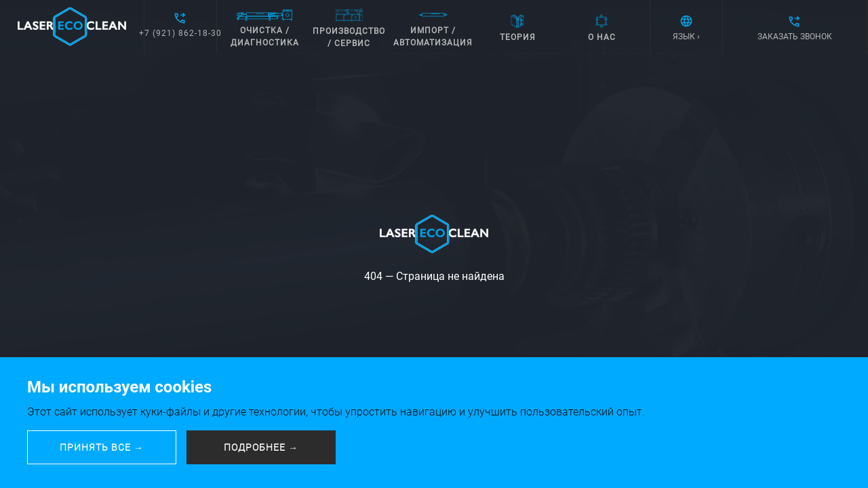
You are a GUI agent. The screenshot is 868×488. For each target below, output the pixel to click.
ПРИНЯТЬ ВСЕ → (102, 447)
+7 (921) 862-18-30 (180, 33)
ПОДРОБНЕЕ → (261, 447)
